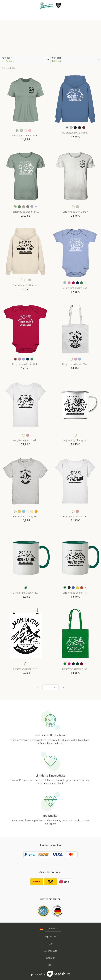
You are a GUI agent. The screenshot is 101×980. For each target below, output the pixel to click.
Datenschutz (51, 951)
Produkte (43, 15)
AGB (51, 944)
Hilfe (51, 965)
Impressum (51, 937)
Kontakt (51, 958)
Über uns (58, 15)
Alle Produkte (8, 68)
